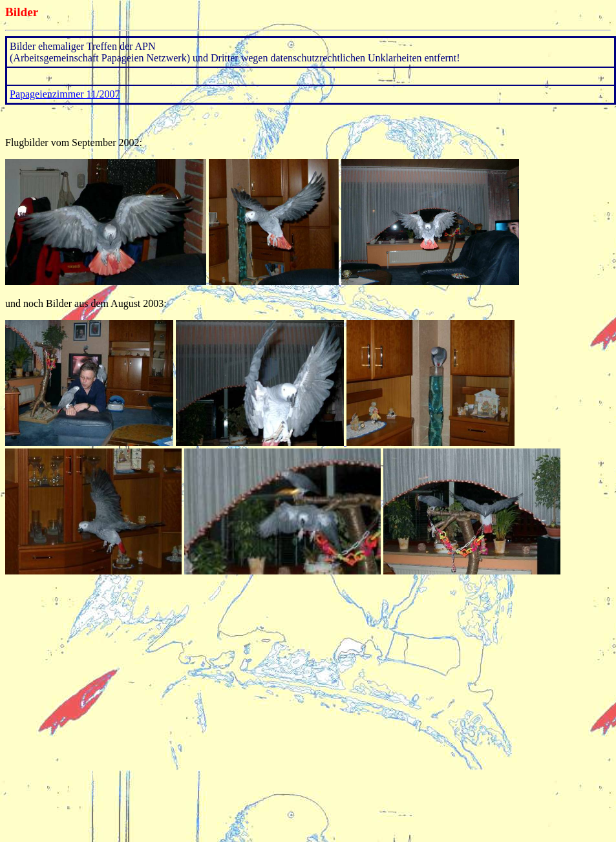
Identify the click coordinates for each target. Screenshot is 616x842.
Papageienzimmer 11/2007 (65, 94)
